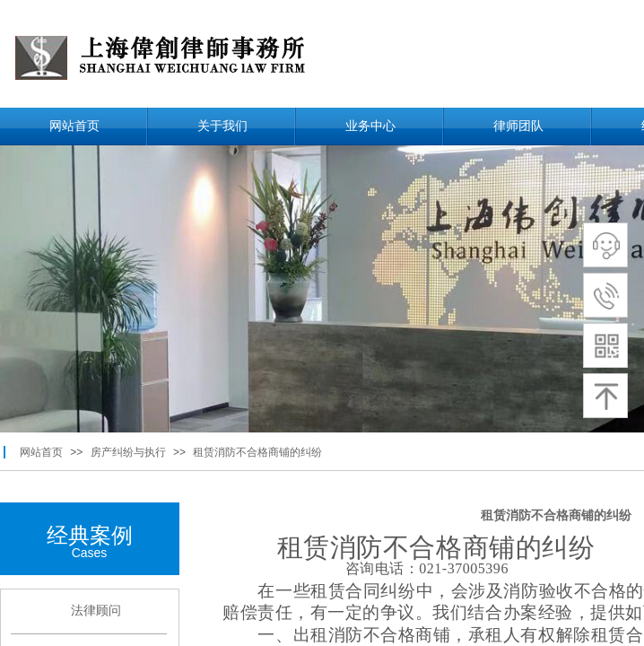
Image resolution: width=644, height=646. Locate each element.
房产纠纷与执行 (128, 452)
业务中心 (370, 126)
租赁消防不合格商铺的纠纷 (257, 452)
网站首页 (74, 126)
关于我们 (222, 126)
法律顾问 (96, 611)
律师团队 (518, 126)
